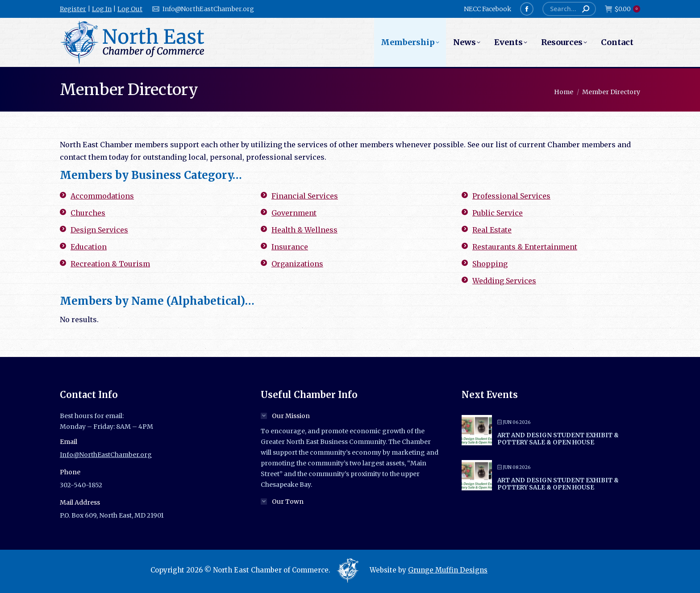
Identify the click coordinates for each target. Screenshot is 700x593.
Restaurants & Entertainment (525, 247)
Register (73, 9)
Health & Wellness (304, 230)
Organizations (297, 264)
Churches (88, 213)
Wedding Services (504, 281)
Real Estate (492, 230)
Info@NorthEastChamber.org (203, 9)
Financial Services (305, 196)
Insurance (290, 247)
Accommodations (102, 196)
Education (89, 247)
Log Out (130, 9)
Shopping (490, 264)
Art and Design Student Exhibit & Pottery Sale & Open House (558, 439)
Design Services (99, 230)
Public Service (498, 213)
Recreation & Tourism (110, 264)
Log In (102, 9)
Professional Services (511, 196)
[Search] (569, 9)
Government (294, 213)
